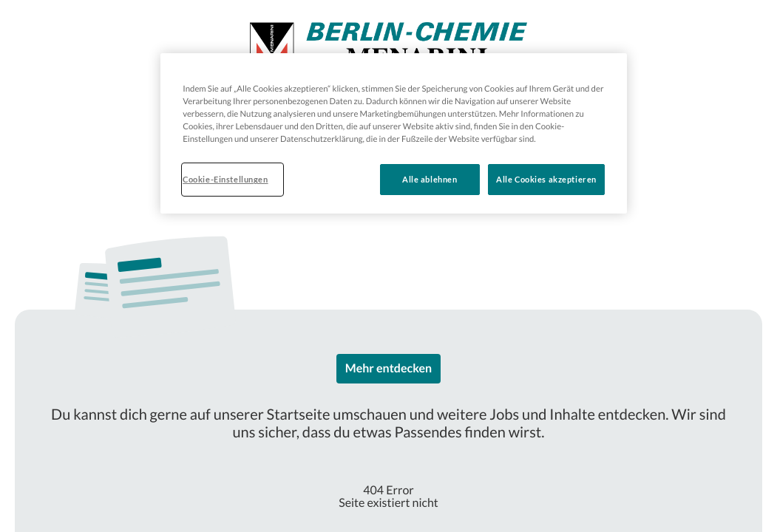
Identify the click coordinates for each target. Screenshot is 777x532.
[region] (394, 133)
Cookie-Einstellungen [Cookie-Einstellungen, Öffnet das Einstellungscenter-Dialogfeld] (225, 179)
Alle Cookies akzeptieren (546, 179)
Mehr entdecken (388, 368)
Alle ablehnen (430, 179)
